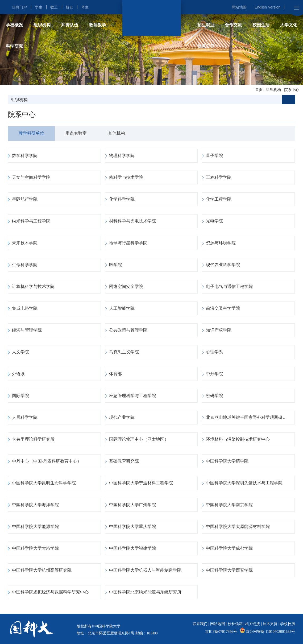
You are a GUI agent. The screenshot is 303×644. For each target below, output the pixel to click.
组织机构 (42, 25)
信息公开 (206, 46)
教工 (54, 7)
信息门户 (19, 7)
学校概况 (14, 25)
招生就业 (206, 25)
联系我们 (200, 624)
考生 (85, 7)
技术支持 (270, 624)
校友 (69, 7)
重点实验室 (76, 133)
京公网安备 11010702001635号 (270, 632)
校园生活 (261, 25)
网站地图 (239, 7)
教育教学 (97, 25)
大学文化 (289, 25)
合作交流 (233, 25)
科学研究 (14, 46)
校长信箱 (235, 624)
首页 (259, 90)
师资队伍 (70, 25)
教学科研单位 (31, 133)
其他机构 (117, 133)
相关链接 (252, 624)
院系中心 (292, 90)
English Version (267, 7)
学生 (39, 7)
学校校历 (288, 624)
